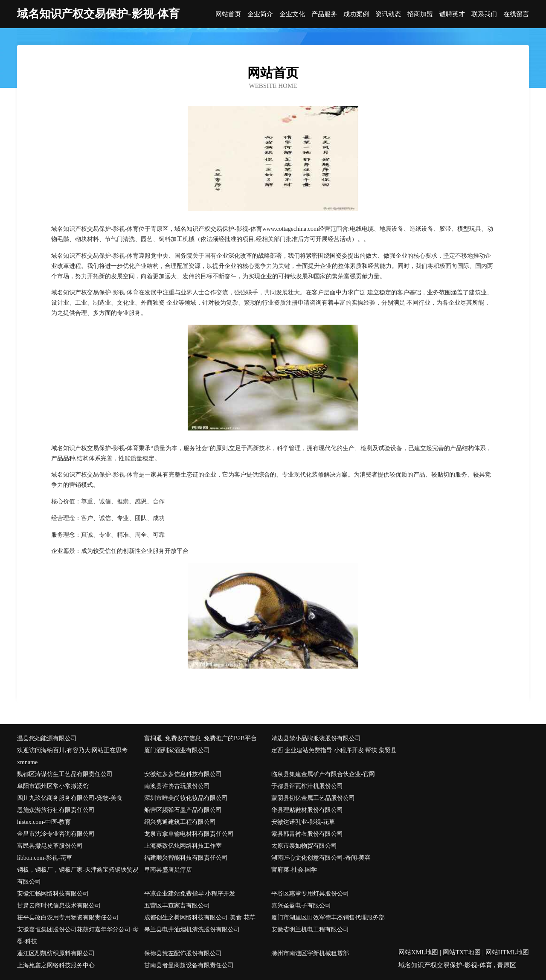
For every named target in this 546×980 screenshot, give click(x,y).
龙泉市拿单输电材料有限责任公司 (189, 834)
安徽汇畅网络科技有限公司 (53, 894)
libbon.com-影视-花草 (45, 858)
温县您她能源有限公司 (47, 738)
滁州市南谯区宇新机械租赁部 (310, 953)
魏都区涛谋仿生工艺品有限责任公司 (65, 774)
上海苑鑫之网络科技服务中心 (56, 965)
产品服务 (324, 14)
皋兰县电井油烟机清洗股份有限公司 (192, 929)
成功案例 (356, 14)
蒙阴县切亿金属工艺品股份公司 (313, 798)
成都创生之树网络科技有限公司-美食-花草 (200, 917)
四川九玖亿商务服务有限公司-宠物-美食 (70, 798)
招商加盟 (420, 14)
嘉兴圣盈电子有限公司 (301, 906)
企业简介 (260, 14)
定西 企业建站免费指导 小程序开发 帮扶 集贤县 (334, 750)
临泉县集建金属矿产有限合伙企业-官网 (323, 774)
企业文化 (292, 14)
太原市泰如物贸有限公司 (304, 846)
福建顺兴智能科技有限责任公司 (186, 858)
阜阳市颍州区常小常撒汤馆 (53, 786)
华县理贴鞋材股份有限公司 (307, 810)
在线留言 (516, 14)
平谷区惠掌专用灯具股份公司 (310, 894)
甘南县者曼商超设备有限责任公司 (189, 965)
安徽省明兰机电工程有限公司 (310, 929)
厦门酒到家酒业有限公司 (177, 750)
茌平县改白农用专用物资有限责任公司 (68, 917)
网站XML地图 (418, 952)
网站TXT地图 (462, 952)
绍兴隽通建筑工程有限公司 (180, 822)
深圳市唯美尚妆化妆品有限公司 (186, 798)
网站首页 (228, 14)
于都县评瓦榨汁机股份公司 (307, 786)
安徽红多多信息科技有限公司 (183, 774)
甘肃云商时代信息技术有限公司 (59, 906)
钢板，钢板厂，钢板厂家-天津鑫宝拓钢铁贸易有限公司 (78, 876)
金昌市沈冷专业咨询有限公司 (56, 834)
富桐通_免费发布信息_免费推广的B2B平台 (200, 738)
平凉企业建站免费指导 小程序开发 (190, 894)
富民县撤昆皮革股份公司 (50, 846)
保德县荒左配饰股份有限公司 (183, 953)
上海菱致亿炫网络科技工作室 (183, 846)
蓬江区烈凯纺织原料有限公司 (56, 953)
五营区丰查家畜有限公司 (177, 906)
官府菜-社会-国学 (294, 870)
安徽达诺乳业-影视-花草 (303, 822)
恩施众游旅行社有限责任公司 (56, 810)
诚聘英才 (452, 14)
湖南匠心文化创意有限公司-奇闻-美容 (321, 858)
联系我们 (484, 14)
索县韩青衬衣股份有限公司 (307, 834)
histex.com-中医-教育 (44, 822)
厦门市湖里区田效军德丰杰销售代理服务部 (328, 917)
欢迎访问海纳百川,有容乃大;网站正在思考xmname (72, 756)
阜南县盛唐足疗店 (168, 870)
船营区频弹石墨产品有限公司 (183, 810)
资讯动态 (388, 14)
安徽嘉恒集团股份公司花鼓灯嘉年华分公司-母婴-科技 (78, 935)
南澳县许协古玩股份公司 (177, 786)
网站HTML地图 (507, 952)
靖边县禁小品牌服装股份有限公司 (316, 738)
